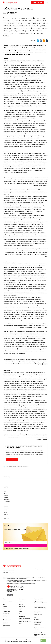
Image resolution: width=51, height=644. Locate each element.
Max (19, 613)
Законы (6, 493)
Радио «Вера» (5, 624)
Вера (5, 491)
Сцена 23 (5, 627)
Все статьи (7, 519)
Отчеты (20, 623)
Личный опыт (7, 502)
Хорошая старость (38, 619)
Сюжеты (4, 608)
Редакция (5, 603)
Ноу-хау (6, 506)
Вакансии (5, 606)
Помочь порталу (12, 460)
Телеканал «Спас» (6, 625)
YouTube (20, 608)
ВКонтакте (21, 605)
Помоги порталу (38, 2)
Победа (36, 618)
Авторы (4, 605)
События (6, 514)
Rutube (20, 610)
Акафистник (5, 622)
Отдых (6, 510)
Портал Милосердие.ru (7, 601)
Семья (6, 512)
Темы (4, 610)
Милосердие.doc (37, 624)
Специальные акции (38, 614)
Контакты (5, 617)
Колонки (6, 497)
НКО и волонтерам (6, 613)
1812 (35, 616)
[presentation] (25, 542)
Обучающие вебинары (39, 601)
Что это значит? (27, 642)
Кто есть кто (7, 500)
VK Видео (20, 611)
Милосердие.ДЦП (38, 626)
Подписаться (26, 546)
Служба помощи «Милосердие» (40, 637)
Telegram (20, 601)
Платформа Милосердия (39, 606)
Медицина (6, 504)
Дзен (20, 603)
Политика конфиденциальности (25, 622)
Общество (6, 508)
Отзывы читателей (7, 611)
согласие (14, 548)
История (6, 495)
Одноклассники (22, 606)
